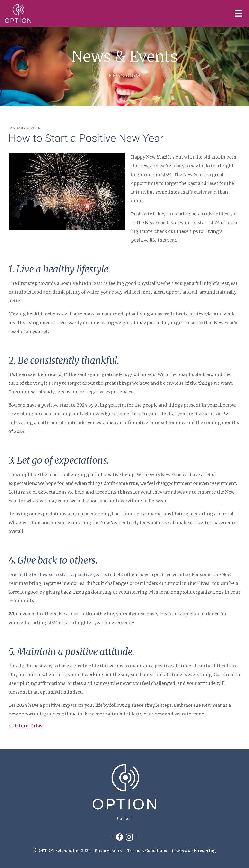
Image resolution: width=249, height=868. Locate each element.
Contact (124, 818)
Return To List (28, 726)
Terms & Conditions (147, 851)
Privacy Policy (108, 851)
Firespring (205, 851)
